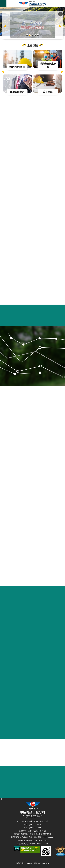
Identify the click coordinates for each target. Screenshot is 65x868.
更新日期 (20, 863)
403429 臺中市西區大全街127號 (35, 821)
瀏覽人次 (37, 863)
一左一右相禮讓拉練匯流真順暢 (30, 35)
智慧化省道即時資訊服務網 (41, 834)
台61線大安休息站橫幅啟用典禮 (38, 35)
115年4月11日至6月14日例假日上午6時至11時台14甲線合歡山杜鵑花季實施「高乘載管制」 (27, 35)
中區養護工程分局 (32, 4)
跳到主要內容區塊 (1, 1)
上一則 (5, 26)
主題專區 (32, 45)
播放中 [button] (60, 14)
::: (1, 8)
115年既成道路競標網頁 (32, 35)
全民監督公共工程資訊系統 (21, 837)
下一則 (62, 72)
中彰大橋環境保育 (35, 35)
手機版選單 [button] (3, 4)
